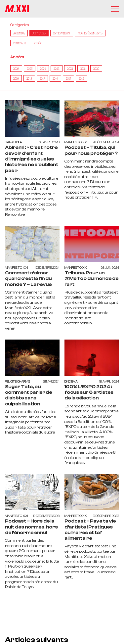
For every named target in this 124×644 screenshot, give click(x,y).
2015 (68, 78)
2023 (57, 69)
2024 (43, 69)
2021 (83, 69)
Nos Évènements (90, 33)
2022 (70, 69)
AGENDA (19, 33)
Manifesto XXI (76, 142)
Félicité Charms (18, 381)
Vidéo (38, 43)
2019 (16, 78)
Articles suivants (37, 640)
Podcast (20, 43)
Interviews (62, 33)
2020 (96, 69)
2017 (42, 78)
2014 (82, 78)
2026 (16, 69)
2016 (55, 78)
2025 (30, 69)
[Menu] (115, 9)
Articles (39, 33)
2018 (29, 78)
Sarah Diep (14, 142)
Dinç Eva (71, 381)
